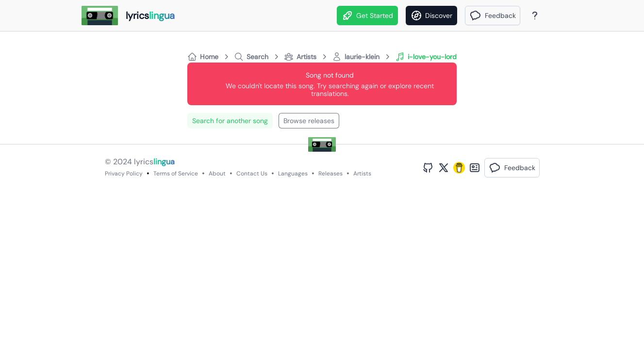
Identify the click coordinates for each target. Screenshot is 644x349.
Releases (330, 174)
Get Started (367, 16)
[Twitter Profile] (444, 168)
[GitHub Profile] (428, 168)
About (217, 174)
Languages (293, 174)
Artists (362, 174)
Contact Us (252, 174)
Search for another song (230, 121)
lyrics (154, 162)
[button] (493, 16)
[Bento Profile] (475, 168)
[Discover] (431, 16)
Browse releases (309, 121)
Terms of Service (176, 174)
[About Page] (535, 16)
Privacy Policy (124, 174)
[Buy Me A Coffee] (459, 168)
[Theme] (553, 16)
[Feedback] (493, 16)
